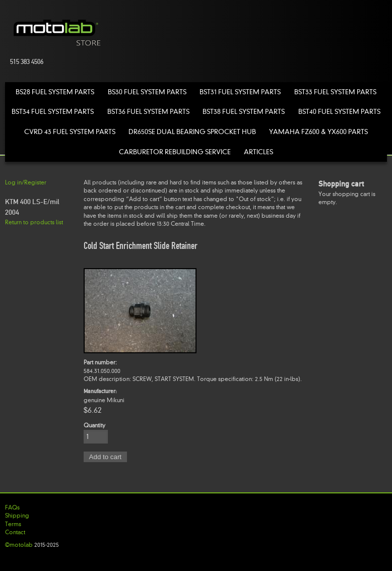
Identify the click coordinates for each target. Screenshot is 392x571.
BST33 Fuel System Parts (335, 92)
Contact (15, 532)
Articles (258, 152)
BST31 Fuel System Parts (240, 92)
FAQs (12, 507)
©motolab (19, 545)
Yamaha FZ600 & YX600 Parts (318, 132)
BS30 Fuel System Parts (147, 92)
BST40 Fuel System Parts (339, 112)
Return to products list (34, 222)
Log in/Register (26, 182)
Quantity (94, 425)
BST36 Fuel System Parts (148, 112)
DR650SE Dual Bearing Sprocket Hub (192, 132)
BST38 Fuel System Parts (244, 112)
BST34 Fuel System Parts (53, 112)
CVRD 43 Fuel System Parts (70, 132)
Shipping (17, 516)
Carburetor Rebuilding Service (175, 152)
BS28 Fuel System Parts (55, 92)
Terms (13, 524)
